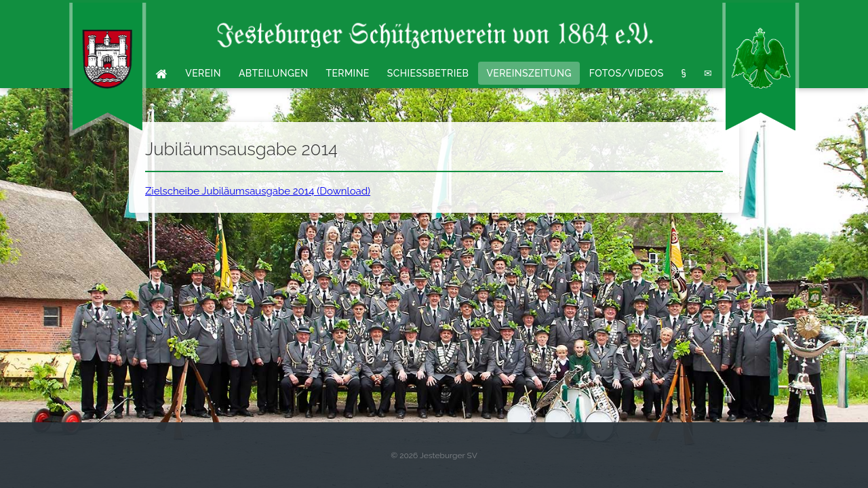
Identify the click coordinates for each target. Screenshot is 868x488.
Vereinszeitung (529, 73)
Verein (203, 73)
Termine (347, 73)
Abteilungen (274, 73)
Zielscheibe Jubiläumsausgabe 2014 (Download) (258, 191)
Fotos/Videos (627, 73)
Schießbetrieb (428, 73)
